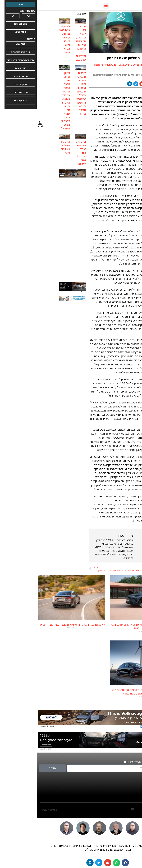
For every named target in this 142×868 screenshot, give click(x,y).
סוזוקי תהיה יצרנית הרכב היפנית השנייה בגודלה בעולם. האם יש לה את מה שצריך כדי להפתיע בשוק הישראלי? (28, 101)
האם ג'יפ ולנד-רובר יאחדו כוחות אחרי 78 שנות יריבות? (44, 153)
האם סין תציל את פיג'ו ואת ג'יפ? (28, 147)
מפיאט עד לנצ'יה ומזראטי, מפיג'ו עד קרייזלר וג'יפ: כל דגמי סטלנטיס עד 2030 (44, 43)
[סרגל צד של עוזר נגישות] (4, 124)
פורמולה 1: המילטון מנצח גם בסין (95, 58)
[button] (69, 6)
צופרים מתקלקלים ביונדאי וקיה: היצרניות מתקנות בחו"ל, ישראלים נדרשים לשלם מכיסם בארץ (43, 93)
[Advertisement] (36, 231)
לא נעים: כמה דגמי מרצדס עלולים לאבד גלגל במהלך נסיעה (28, 39)
